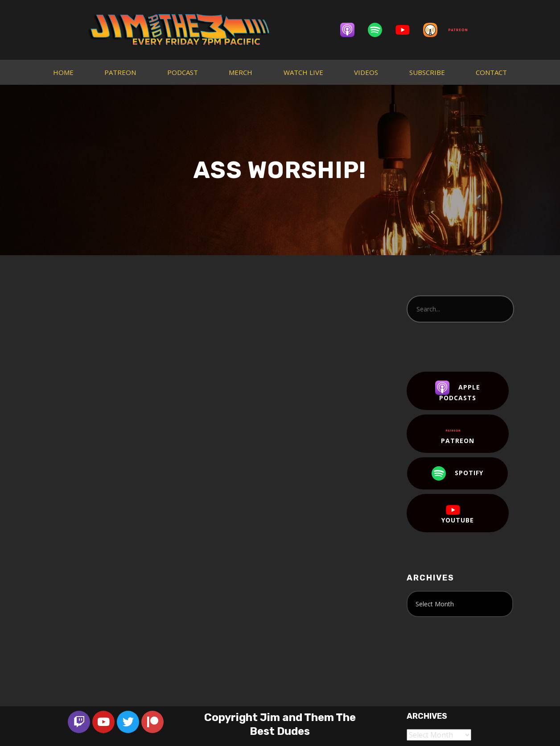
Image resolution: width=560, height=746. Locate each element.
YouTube (458, 514)
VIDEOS (366, 72)
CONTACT (491, 72)
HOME (63, 72)
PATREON (120, 72)
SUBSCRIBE (427, 72)
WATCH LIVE (303, 72)
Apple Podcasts (458, 391)
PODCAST (183, 72)
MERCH (241, 72)
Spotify (457, 473)
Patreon (458, 434)
